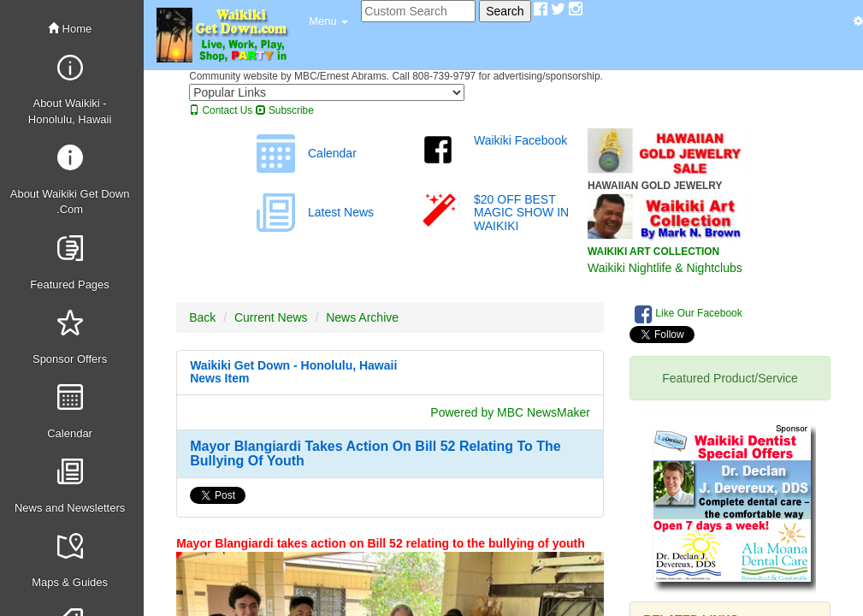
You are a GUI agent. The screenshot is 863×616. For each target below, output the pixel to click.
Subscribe (285, 110)
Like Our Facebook (689, 314)
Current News (271, 317)
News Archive (362, 317)
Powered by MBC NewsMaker (510, 412)
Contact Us (221, 110)
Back (202, 317)
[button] (328, 21)
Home (70, 29)
